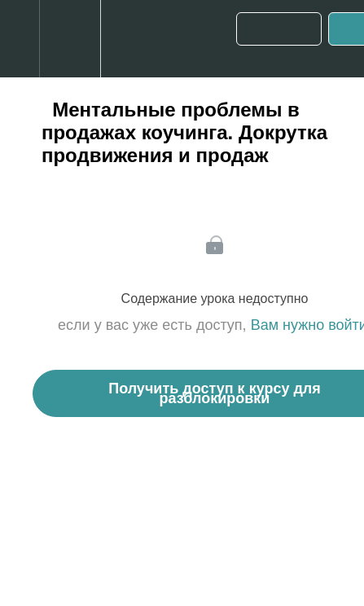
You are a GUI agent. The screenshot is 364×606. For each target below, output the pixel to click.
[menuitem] (70, 39)
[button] (20, 39)
